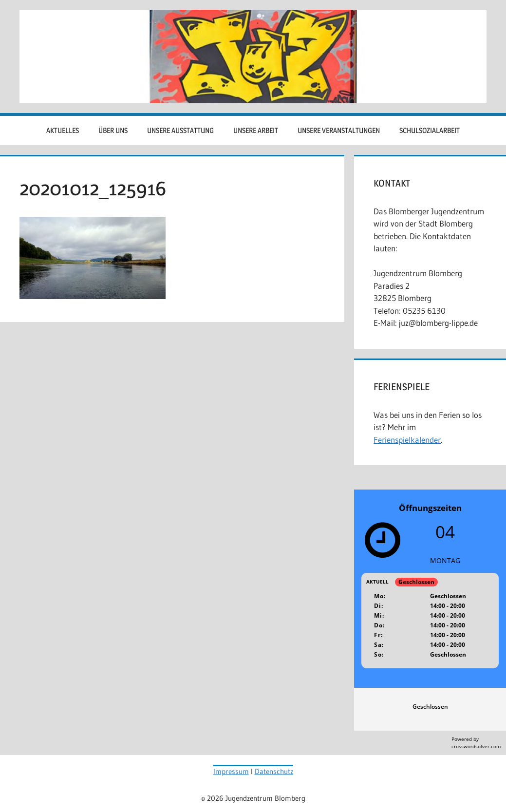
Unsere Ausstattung (180, 130)
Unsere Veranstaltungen (339, 130)
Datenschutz (274, 771)
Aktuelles (63, 130)
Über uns (113, 130)
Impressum (231, 771)
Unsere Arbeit (256, 130)
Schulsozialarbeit (430, 130)
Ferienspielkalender (407, 440)
